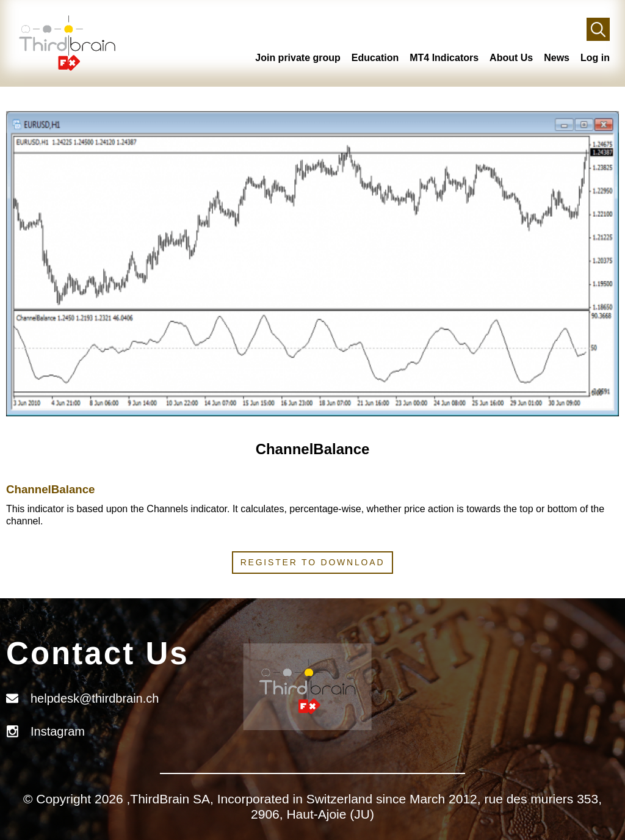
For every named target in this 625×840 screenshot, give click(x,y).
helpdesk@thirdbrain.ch (95, 698)
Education (375, 58)
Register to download (313, 562)
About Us (511, 58)
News (557, 58)
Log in (595, 58)
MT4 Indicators (444, 58)
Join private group (298, 58)
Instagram (58, 731)
